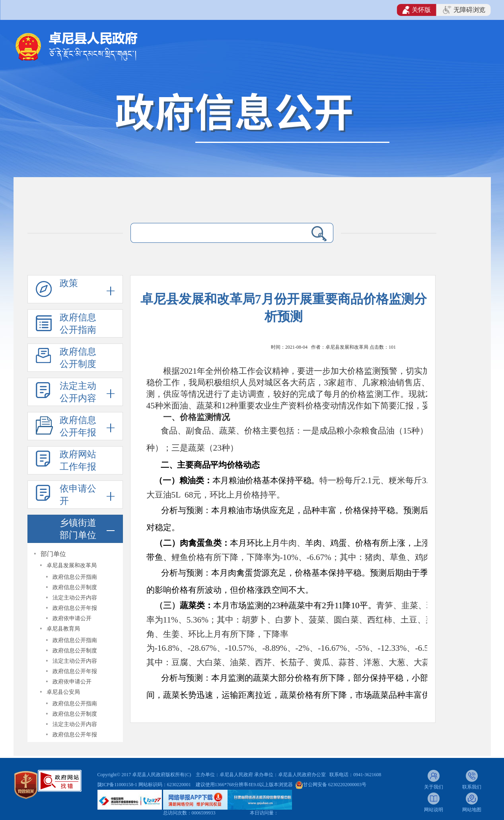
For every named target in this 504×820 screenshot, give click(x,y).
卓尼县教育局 (63, 629)
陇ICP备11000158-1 (118, 785)
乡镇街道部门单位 (78, 529)
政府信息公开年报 (78, 426)
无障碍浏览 (464, 10)
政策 (69, 283)
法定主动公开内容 (78, 392)
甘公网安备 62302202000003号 (335, 785)
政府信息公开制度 (78, 358)
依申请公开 (78, 495)
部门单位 (53, 554)
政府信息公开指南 (78, 324)
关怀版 (417, 10)
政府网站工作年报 (78, 461)
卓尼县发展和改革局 (72, 565)
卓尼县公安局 (63, 692)
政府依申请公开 (72, 618)
